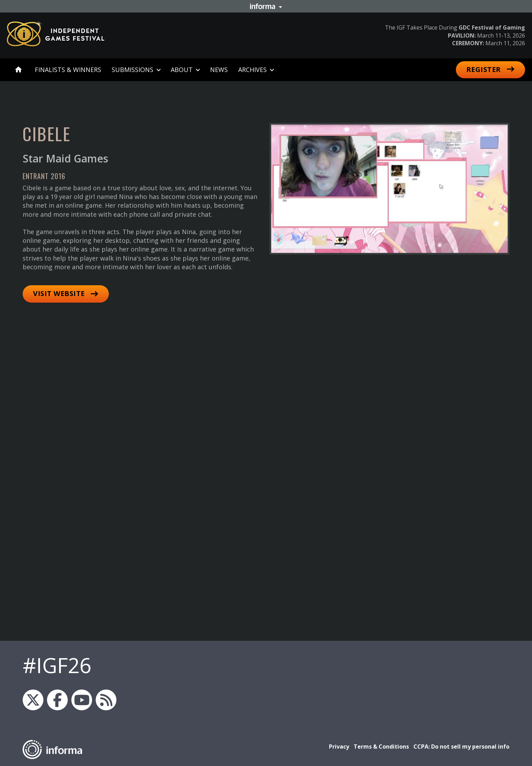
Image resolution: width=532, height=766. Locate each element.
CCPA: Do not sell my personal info (461, 747)
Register (484, 69)
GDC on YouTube (82, 700)
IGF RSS (106, 700)
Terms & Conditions (381, 747)
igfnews (33, 700)
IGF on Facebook (57, 700)
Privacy (339, 747)
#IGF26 (57, 665)
